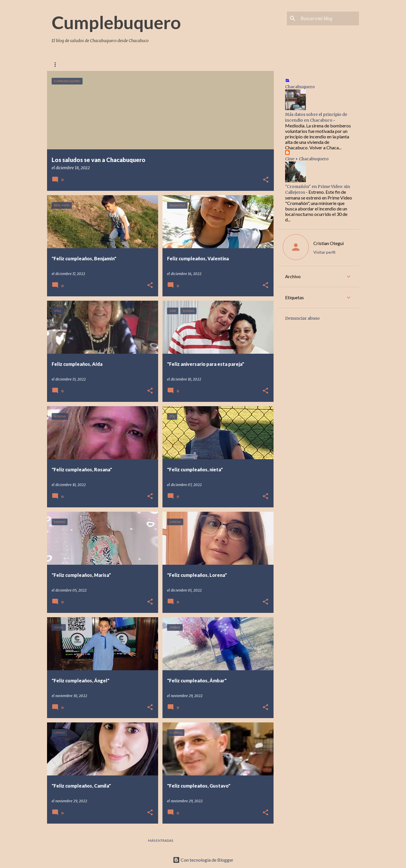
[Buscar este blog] (329, 18)
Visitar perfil (324, 252)
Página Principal (68, 64)
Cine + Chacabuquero (307, 159)
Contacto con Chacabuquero (127, 64)
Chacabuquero (186, 64)
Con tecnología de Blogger (203, 860)
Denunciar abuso (302, 318)
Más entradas (161, 840)
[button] (266, 180)
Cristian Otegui (329, 243)
